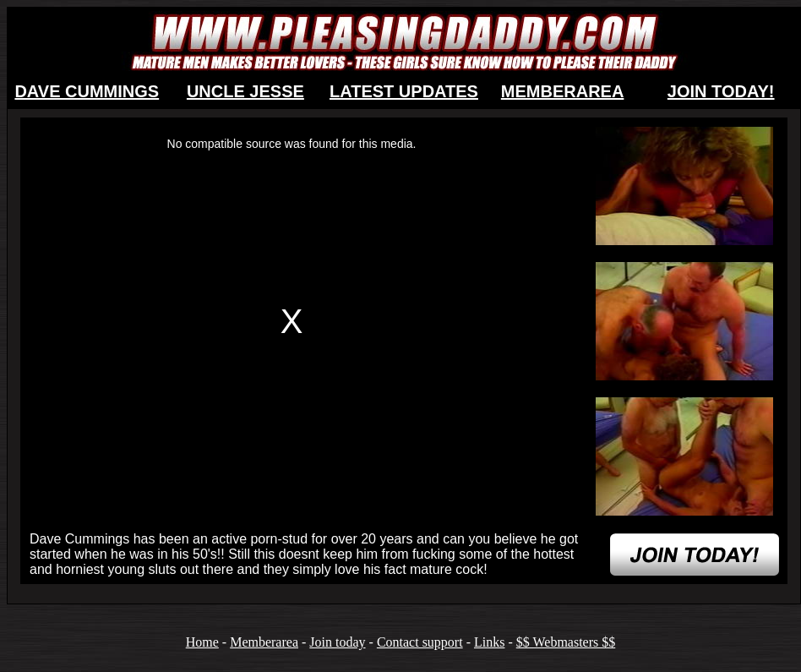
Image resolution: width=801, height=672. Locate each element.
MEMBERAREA (563, 91)
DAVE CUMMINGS (87, 91)
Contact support (420, 642)
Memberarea (264, 642)
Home (202, 642)
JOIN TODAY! (721, 91)
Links (489, 642)
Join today (337, 642)
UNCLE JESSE (245, 91)
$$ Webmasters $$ (566, 642)
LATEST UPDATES (404, 91)
